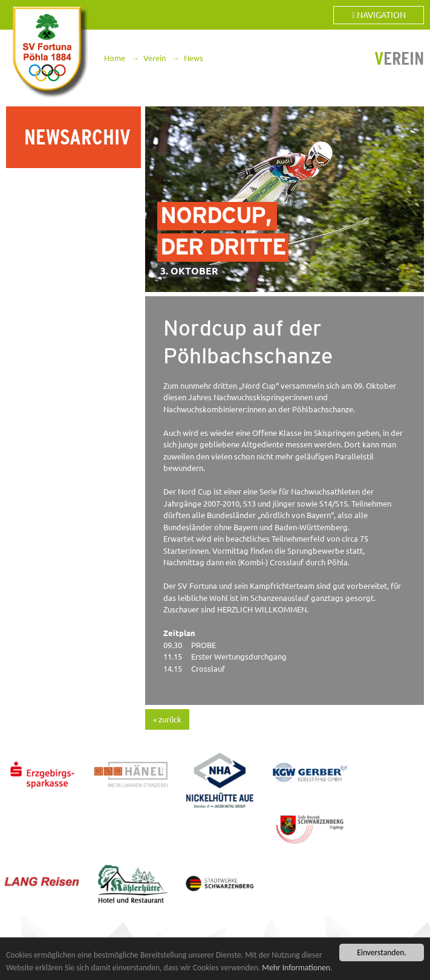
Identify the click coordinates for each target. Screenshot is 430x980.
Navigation (378, 15)
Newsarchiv (77, 137)
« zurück (167, 719)
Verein (155, 58)
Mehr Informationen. (297, 968)
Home (115, 58)
